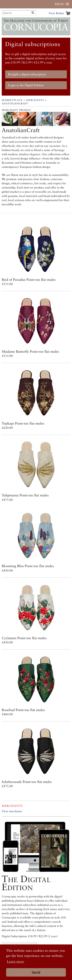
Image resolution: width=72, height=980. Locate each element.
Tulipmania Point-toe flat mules (25, 495)
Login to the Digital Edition (26, 85)
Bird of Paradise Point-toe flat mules (29, 280)
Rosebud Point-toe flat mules (23, 710)
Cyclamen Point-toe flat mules (24, 638)
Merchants (35, 100)
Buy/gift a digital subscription (27, 74)
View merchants (12, 811)
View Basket (56, 13)
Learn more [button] (16, 961)
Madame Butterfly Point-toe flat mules (30, 351)
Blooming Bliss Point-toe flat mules (28, 566)
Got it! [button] (36, 972)
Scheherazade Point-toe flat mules (27, 782)
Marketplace (12, 100)
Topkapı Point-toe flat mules (23, 423)
